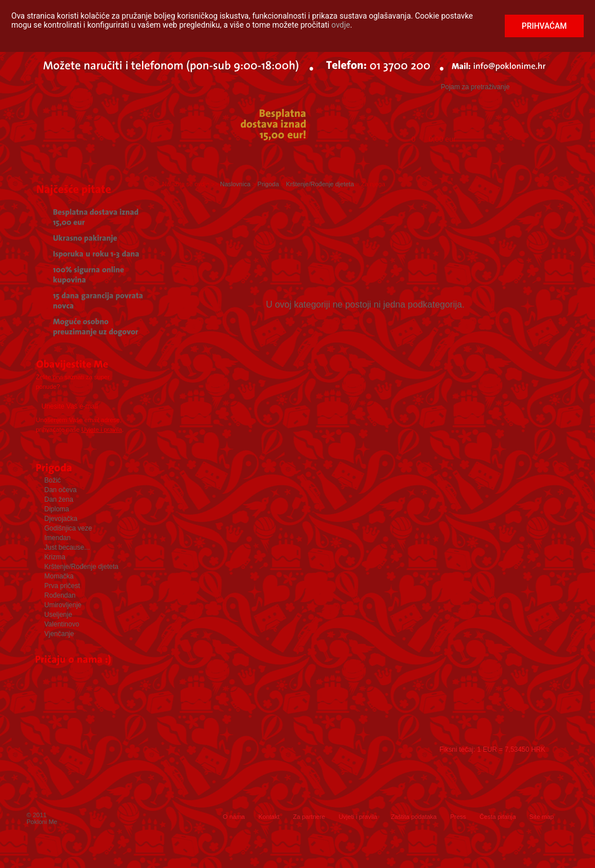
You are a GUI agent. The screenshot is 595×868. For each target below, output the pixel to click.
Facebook (193, 793)
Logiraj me (404, 109)
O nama (234, 817)
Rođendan (537, 160)
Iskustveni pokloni (276, 160)
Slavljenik (127, 160)
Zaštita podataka (414, 817)
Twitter (222, 793)
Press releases (296, 705)
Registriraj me (471, 109)
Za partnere (309, 817)
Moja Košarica (444, 129)
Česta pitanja (497, 817)
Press (458, 817)
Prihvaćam (544, 26)
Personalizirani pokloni (396, 160)
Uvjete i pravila (102, 429)
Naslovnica (235, 184)
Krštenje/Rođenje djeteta (320, 184)
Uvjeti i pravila (358, 817)
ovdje (341, 25)
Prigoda (67, 160)
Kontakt (269, 817)
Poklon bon (191, 160)
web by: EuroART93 (533, 852)
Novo (482, 160)
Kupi (545, 135)
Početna (30, 160)
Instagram (251, 793)
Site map (542, 817)
